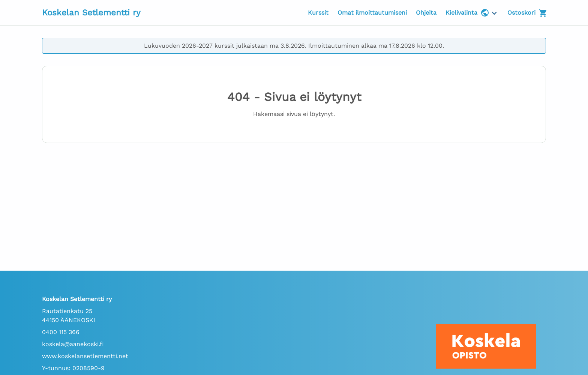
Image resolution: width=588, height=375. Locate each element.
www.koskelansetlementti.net (85, 356)
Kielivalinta (467, 13)
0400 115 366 (61, 332)
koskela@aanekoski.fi (73, 344)
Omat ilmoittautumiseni (372, 13)
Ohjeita (426, 13)
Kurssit (318, 13)
